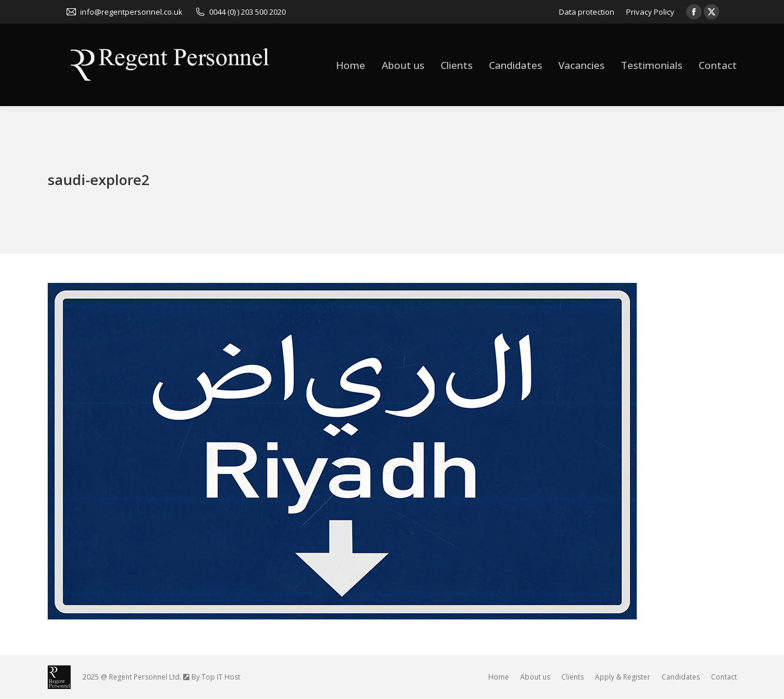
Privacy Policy (650, 12)
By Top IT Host (216, 677)
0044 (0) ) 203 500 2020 (240, 12)
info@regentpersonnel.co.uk (124, 12)
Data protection (587, 12)
